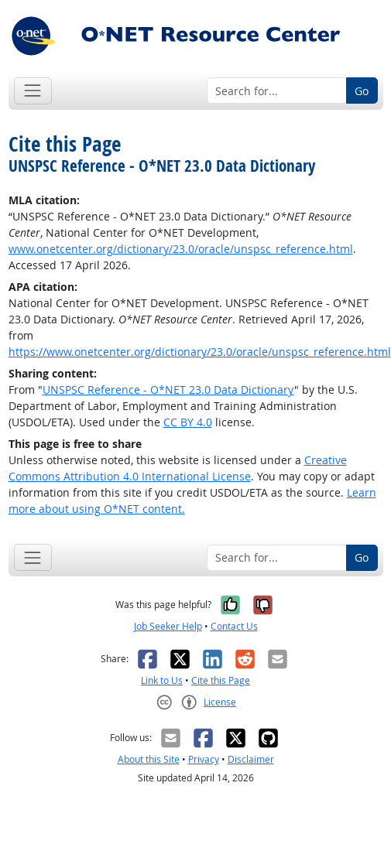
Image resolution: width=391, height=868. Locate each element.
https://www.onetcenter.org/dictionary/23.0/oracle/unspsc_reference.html (200, 352)
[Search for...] (277, 91)
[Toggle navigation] (33, 91)
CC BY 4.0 (188, 422)
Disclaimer (251, 759)
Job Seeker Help (168, 626)
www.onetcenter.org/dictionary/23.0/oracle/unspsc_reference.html (181, 249)
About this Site (149, 759)
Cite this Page (221, 680)
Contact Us (234, 626)
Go (362, 91)
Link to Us (162, 680)
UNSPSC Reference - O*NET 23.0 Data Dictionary (168, 390)
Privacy (204, 759)
